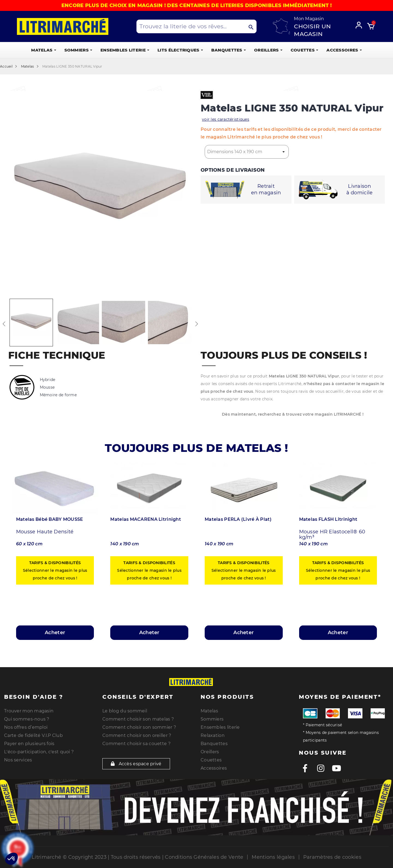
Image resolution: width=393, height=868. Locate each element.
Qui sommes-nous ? (27, 719)
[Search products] (196, 26)
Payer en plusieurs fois (29, 744)
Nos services (18, 760)
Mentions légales (273, 857)
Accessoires (214, 768)
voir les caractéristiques (226, 119)
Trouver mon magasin (29, 711)
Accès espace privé (136, 764)
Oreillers (210, 752)
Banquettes (214, 744)
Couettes (211, 760)
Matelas (209, 711)
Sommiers (212, 719)
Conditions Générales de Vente (204, 857)
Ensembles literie (220, 727)
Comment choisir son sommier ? (139, 727)
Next (196, 324)
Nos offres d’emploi (26, 727)
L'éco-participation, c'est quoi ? (39, 752)
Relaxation (213, 735)
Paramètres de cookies (332, 857)
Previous (4, 324)
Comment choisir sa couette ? (136, 744)
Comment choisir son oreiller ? (137, 735)
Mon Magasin (309, 19)
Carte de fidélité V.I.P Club (33, 735)
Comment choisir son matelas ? (138, 719)
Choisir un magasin (312, 30)
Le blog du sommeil (125, 711)
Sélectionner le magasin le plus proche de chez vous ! (55, 570)
